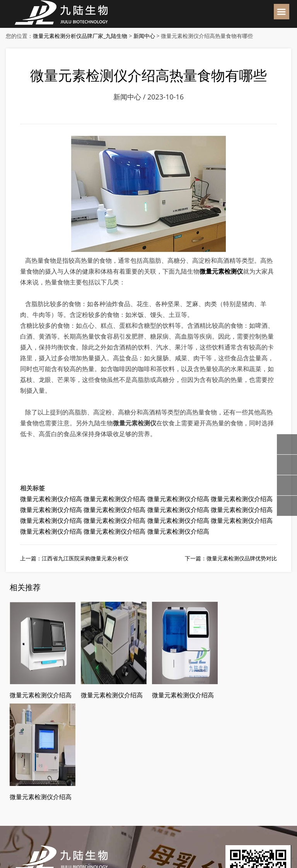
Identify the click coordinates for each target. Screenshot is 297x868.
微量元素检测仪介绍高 (51, 499)
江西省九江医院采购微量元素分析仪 (85, 558)
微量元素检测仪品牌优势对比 (242, 558)
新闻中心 (144, 36)
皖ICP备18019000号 (136, 838)
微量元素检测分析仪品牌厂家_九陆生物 (80, 36)
